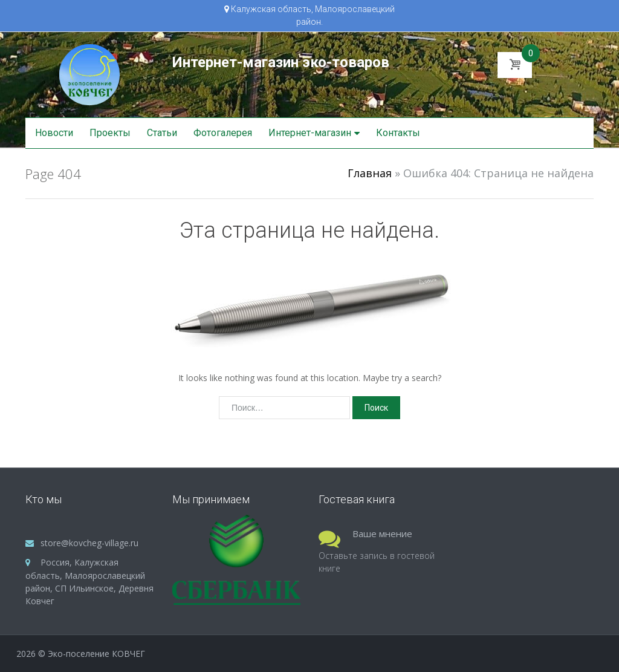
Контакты (398, 133)
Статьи (162, 133)
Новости (54, 133)
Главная (370, 173)
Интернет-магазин (310, 133)
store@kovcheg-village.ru (89, 543)
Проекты (110, 133)
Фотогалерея (223, 133)
